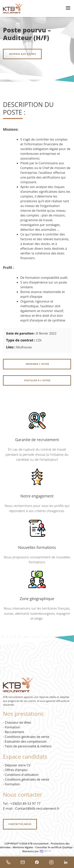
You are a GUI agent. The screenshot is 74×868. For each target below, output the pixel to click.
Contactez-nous (20, 824)
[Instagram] (51, 862)
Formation (12, 727)
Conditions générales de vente (27, 737)
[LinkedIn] (66, 862)
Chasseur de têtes (18, 722)
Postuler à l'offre (37, 380)
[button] (68, 9)
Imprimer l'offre (37, 364)
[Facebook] (37, 862)
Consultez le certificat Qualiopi (54, 847)
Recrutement (14, 732)
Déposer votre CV (18, 765)
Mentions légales (23, 847)
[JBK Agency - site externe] (46, 851)
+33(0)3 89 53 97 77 (25, 803)
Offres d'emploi (16, 770)
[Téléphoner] (8, 862)
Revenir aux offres (22, 54)
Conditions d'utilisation (22, 775)
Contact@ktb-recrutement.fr (37, 808)
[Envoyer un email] (23, 862)
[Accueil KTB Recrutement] (13, 8)
